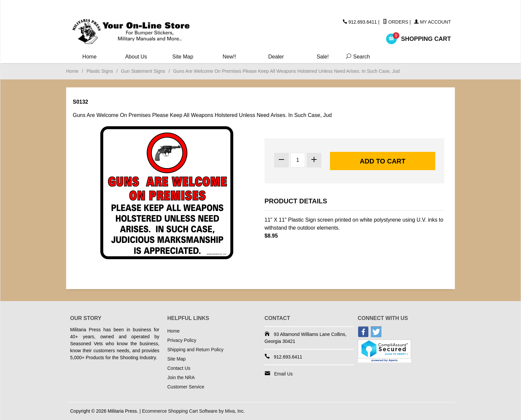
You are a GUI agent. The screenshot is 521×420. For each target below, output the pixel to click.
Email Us (283, 374)
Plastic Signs (100, 71)
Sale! (323, 57)
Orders (396, 22)
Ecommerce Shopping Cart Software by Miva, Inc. (193, 411)
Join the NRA (181, 377)
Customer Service (186, 387)
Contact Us (179, 368)
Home (90, 57)
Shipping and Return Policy (196, 350)
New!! (229, 57)
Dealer (276, 57)
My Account (432, 22)
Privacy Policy (182, 340)
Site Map (183, 57)
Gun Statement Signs (143, 71)
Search (357, 57)
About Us (136, 57)
